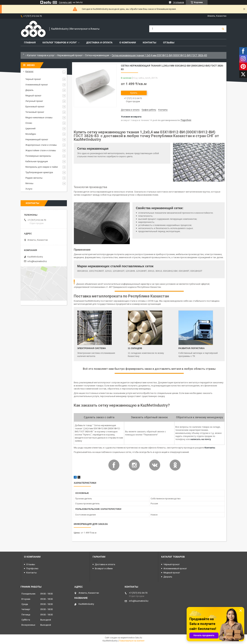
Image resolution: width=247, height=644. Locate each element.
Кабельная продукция (37, 161)
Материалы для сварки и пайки (42, 167)
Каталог (29, 71)
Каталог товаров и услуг (60, 43)
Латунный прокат (34, 101)
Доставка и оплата (99, 43)
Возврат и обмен (104, 568)
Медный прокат (33, 96)
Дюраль (29, 90)
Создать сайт (65, 2)
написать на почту (201, 439)
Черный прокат (33, 79)
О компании (128, 43)
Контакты (149, 43)
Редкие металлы (34, 178)
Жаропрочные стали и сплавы (41, 145)
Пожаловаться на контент (132, 641)
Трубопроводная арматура (39, 172)
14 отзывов (178, 2)
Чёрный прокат (172, 564)
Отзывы (169, 43)
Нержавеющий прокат (70, 55)
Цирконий (30, 128)
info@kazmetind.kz (37, 261)
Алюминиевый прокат (37, 85)
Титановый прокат (35, 112)
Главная (30, 43)
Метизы (29, 183)
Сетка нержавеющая (97, 55)
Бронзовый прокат (35, 107)
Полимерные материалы (38, 156)
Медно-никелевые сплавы (39, 118)
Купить (134, 93)
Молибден (31, 134)
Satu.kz (139, 638)
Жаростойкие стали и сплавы (41, 150)
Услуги (29, 189)
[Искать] (223, 29)
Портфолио (32, 568)
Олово (29, 123)
